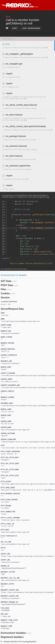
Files (3, 289)
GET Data (6, 281)
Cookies (5, 293)
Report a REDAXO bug (13, 5)
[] (6, 304)
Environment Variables (13, 633)
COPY (15, 28)
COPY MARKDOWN (31, 28)
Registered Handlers (12, 637)
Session (5, 298)
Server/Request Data (12, 309)
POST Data (7, 285)
